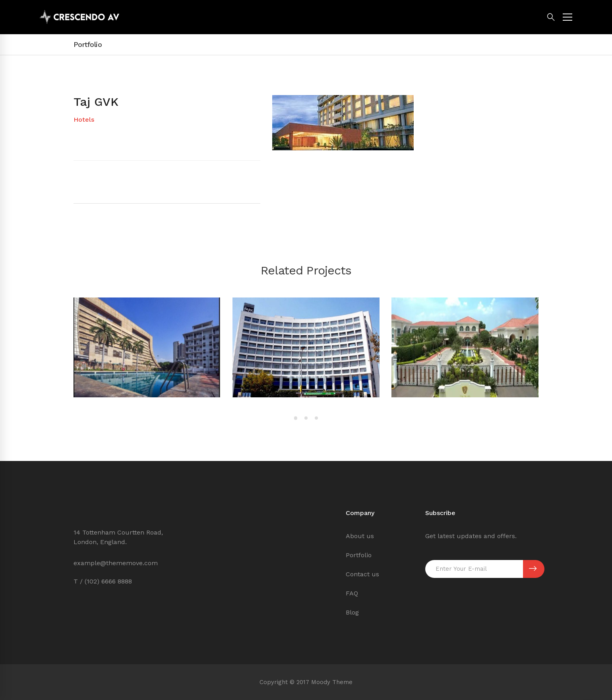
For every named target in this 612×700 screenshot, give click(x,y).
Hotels (84, 120)
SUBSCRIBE (533, 569)
